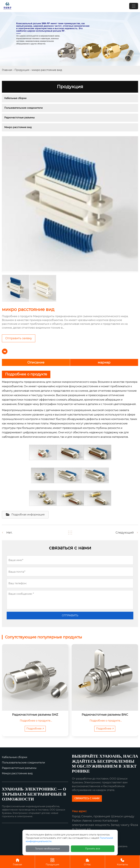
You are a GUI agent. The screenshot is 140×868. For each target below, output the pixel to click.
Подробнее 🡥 (35, 729)
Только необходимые (48, 849)
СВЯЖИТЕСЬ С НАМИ (87, 798)
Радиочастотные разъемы (19, 118)
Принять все (93, 849)
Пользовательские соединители (24, 108)
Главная (7, 70)
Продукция (22, 70)
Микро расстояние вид (18, 127)
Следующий (125, 533)
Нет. (9, 533)
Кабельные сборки (15, 98)
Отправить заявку (19, 338)
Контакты (122, 862)
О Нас (87, 862)
